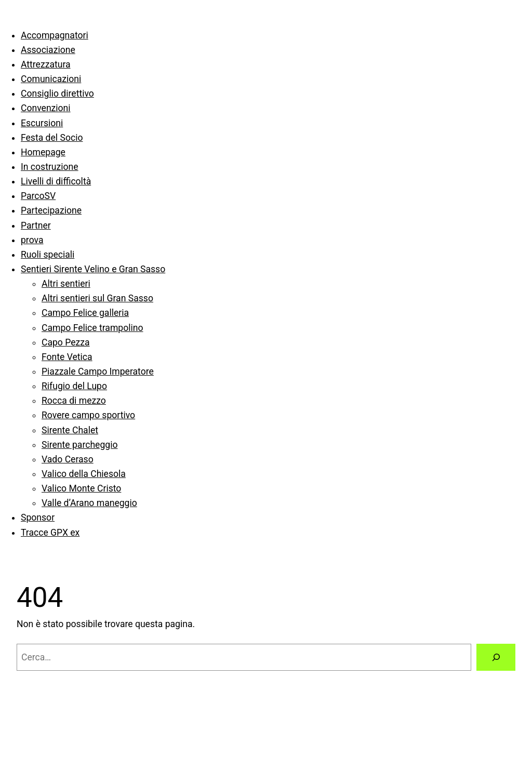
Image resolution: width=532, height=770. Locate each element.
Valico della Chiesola (84, 474)
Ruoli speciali (48, 255)
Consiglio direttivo (57, 94)
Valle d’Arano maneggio (89, 503)
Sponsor (38, 517)
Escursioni (42, 123)
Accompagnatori (55, 35)
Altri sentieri (66, 284)
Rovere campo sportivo (88, 415)
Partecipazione (51, 210)
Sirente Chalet (70, 430)
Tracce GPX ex (50, 533)
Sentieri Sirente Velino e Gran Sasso (93, 269)
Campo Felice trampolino (92, 328)
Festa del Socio (52, 138)
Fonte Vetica (67, 357)
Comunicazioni (51, 79)
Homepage (43, 152)
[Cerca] (496, 657)
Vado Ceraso (68, 459)
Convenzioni (46, 108)
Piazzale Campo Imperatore (98, 371)
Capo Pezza (66, 342)
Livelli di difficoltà (56, 181)
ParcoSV (38, 196)
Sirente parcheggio (79, 445)
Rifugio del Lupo (74, 386)
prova (32, 240)
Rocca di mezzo (74, 401)
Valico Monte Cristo (81, 488)
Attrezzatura (46, 64)
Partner (36, 225)
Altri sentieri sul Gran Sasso (97, 298)
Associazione (48, 50)
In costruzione (50, 167)
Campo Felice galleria (85, 313)
